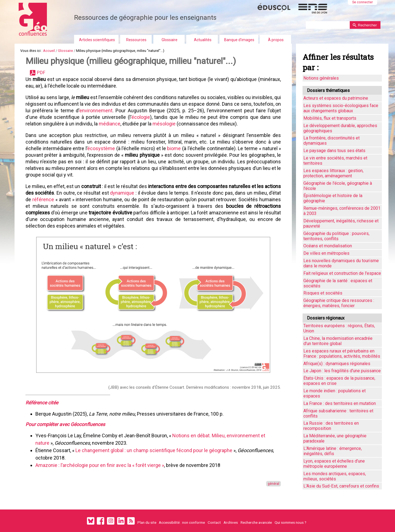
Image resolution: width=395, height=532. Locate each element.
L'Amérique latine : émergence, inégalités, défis (333, 451)
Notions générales (321, 78)
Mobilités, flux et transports (330, 118)
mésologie (164, 124)
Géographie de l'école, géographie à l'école (338, 186)
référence (43, 199)
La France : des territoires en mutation (340, 403)
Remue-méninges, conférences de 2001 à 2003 (342, 211)
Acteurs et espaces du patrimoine (336, 98)
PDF (41, 73)
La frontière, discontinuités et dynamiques (331, 141)
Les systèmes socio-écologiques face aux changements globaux (341, 108)
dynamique (122, 193)
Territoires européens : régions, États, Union (339, 328)
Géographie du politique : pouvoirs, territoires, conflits (336, 236)
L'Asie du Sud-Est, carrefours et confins (341, 486)
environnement (96, 110)
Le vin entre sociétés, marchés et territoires (335, 161)
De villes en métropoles (326, 253)
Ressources (136, 40)
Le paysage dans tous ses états (334, 151)
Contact (214, 522)
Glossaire (170, 40)
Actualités (203, 40)
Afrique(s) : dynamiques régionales (337, 364)
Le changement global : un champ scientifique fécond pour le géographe (154, 450)
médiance (110, 124)
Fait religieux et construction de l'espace (342, 273)
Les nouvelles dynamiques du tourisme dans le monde (341, 263)
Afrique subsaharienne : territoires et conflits (338, 413)
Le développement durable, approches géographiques (340, 128)
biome (174, 148)
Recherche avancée (256, 522)
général (273, 484)
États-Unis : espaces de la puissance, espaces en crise (339, 381)
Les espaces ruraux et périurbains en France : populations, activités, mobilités (342, 354)
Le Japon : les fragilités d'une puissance (342, 371)
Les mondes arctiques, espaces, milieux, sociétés (335, 476)
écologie (141, 117)
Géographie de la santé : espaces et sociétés (338, 283)
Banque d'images (239, 40)
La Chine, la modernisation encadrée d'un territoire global (338, 341)
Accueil (49, 51)
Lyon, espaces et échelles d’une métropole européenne (334, 464)
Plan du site (147, 522)
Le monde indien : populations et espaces (335, 393)
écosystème (101, 148)
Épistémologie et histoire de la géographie (333, 198)
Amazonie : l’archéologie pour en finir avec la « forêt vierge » (100, 465)
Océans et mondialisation (328, 246)
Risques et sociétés (323, 293)
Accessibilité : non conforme (182, 522)
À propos (276, 40)
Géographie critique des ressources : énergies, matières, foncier (339, 303)
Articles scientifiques (97, 40)
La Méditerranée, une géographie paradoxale (335, 438)
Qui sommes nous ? (290, 522)
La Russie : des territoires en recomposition (331, 426)
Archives (231, 522)
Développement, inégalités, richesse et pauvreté (341, 223)
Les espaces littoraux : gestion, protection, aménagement (333, 173)
